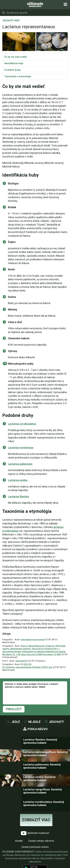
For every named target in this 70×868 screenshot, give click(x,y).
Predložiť (14, 709)
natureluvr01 (21, 661)
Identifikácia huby (14, 63)
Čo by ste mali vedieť (16, 57)
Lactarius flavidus (19, 497)
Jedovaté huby (11, 21)
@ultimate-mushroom (35, 833)
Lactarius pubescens (20, 464)
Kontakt (19, 841)
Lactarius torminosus (21, 448)
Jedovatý (56, 722)
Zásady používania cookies (35, 847)
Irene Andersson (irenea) (33, 640)
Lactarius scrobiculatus (22, 424)
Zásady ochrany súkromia (41, 841)
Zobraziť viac (36, 820)
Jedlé (16, 722)
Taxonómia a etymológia (18, 76)
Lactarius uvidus (18, 480)
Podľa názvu (38, 729)
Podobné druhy (13, 70)
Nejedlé (34, 722)
